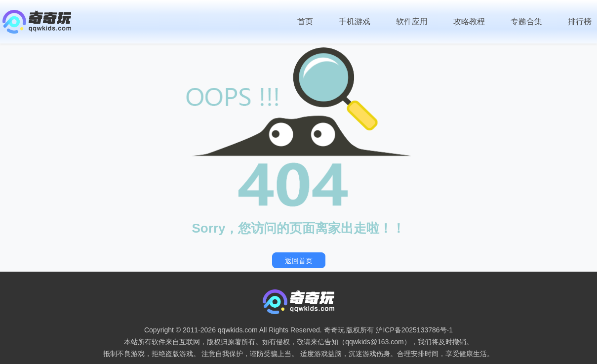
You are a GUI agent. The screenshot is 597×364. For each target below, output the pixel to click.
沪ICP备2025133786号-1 (414, 330)
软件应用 (412, 21)
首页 (305, 21)
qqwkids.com (238, 330)
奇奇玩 (334, 330)
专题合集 (526, 21)
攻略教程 (469, 21)
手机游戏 (355, 21)
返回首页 (299, 261)
